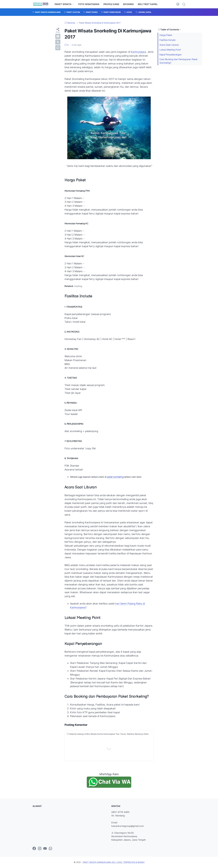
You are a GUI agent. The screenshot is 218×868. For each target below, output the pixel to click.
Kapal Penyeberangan (170, 55)
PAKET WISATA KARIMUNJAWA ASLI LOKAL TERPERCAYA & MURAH (114, 862)
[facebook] (58, 36)
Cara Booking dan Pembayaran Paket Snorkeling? (178, 61)
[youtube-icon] (45, 849)
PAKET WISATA (63, 4)
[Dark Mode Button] (178, 4)
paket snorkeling (115, 477)
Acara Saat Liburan (169, 45)
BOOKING (128, 4)
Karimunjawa (138, 52)
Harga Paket (166, 35)
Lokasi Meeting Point (170, 50)
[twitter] (58, 42)
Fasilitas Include (167, 40)
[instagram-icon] (40, 849)
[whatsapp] (58, 48)
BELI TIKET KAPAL (148, 4)
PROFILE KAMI (111, 4)
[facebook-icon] (34, 849)
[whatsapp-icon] (50, 849)
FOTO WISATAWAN (89, 4)
